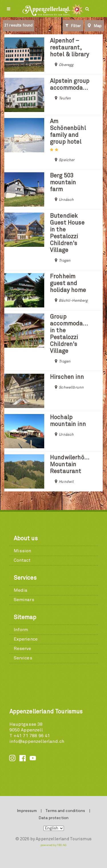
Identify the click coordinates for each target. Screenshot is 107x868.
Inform (21, 630)
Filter (73, 26)
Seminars (24, 600)
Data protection (53, 818)
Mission (23, 551)
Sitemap (25, 617)
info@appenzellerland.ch (37, 741)
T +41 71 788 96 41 (30, 736)
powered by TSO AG (53, 845)
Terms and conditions (65, 811)
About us (26, 539)
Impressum (27, 811)
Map (94, 26)
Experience (26, 639)
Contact (22, 560)
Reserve (23, 649)
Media (21, 590)
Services (25, 578)
